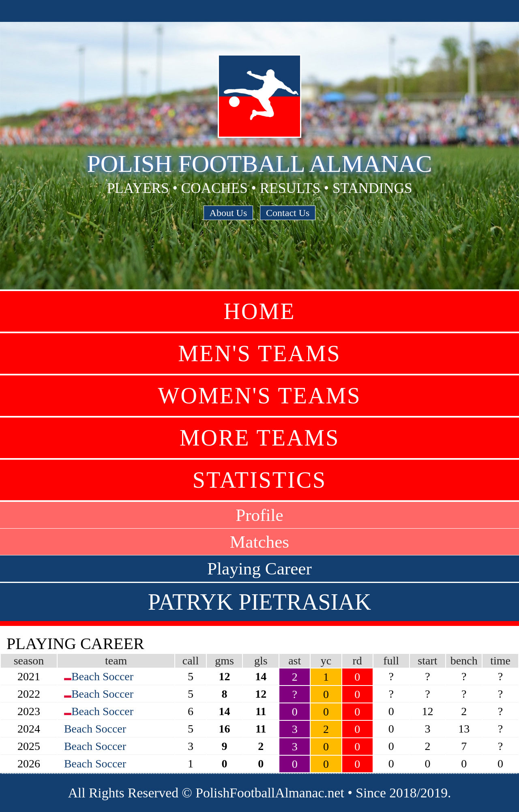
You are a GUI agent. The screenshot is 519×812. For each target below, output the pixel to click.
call (191, 661)
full (391, 661)
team (116, 661)
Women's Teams (260, 396)
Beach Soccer (102, 676)
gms (224, 661)
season (29, 661)
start (427, 661)
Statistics (259, 480)
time (500, 661)
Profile (259, 515)
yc (326, 661)
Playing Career (259, 569)
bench (464, 661)
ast (295, 661)
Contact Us (288, 213)
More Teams (260, 438)
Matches (259, 542)
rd (357, 661)
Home (260, 311)
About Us (228, 213)
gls (261, 661)
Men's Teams (259, 354)
